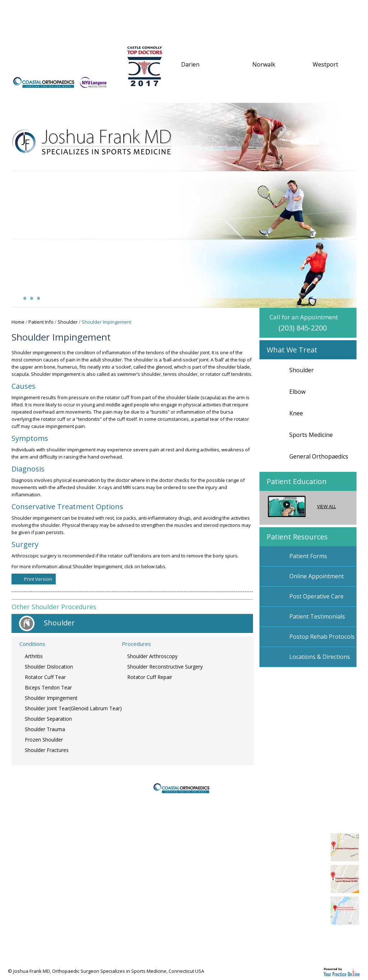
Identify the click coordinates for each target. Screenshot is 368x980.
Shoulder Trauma (45, 729)
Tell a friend (29, 887)
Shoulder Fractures (47, 750)
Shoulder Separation (48, 719)
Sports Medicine (311, 435)
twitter (258, 942)
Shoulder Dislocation (49, 667)
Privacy (23, 857)
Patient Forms (308, 556)
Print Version (38, 579)
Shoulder (68, 322)
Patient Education (297, 481)
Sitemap (24, 867)
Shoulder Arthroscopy (152, 656)
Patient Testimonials (317, 616)
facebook (275, 942)
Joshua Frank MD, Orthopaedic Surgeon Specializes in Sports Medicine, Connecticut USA (109, 971)
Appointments (237, 9)
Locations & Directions (320, 657)
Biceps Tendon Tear (48, 687)
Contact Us (39, 28)
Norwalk (264, 64)
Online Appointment (317, 576)
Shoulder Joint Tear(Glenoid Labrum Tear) (73, 708)
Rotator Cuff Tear (45, 677)
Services (181, 9)
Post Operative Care (316, 596)
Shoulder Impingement (51, 698)
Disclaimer (27, 847)
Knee (296, 413)
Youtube (293, 942)
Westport (325, 64)
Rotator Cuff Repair (150, 677)
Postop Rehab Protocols (322, 637)
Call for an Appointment (313, 323)
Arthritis (34, 656)
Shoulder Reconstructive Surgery (165, 667)
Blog (310, 942)
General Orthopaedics (319, 456)
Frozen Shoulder (44, 740)
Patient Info (129, 9)
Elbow (297, 392)
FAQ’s (288, 9)
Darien (190, 64)
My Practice (72, 9)
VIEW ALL (300, 506)
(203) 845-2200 (47, 63)
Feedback (26, 877)
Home (27, 9)
